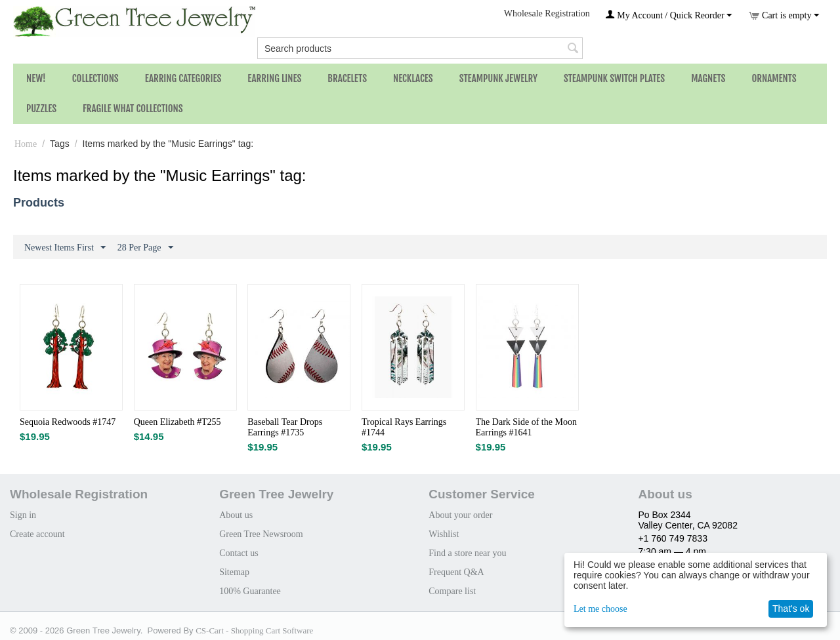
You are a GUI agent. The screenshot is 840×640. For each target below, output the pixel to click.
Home (26, 144)
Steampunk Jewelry (498, 78)
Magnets (708, 78)
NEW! (36, 78)
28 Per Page (145, 248)
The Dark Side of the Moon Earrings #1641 (526, 427)
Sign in (23, 515)
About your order (460, 515)
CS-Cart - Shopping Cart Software (254, 630)
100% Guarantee (250, 591)
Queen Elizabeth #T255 (178, 422)
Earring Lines (274, 78)
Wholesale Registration (547, 13)
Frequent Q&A (456, 572)
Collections (95, 78)
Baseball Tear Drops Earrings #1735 (285, 427)
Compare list (452, 591)
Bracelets (347, 78)
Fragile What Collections (133, 109)
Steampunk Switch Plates (614, 78)
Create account (37, 534)
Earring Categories (183, 78)
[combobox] (420, 48)
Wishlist (444, 534)
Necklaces (413, 78)
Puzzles (41, 109)
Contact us (239, 553)
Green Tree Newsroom (261, 534)
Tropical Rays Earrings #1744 (404, 427)
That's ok (791, 609)
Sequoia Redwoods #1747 (68, 422)
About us (236, 515)
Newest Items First (65, 248)
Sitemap (234, 572)
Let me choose (600, 609)
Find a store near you (467, 553)
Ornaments (774, 78)
